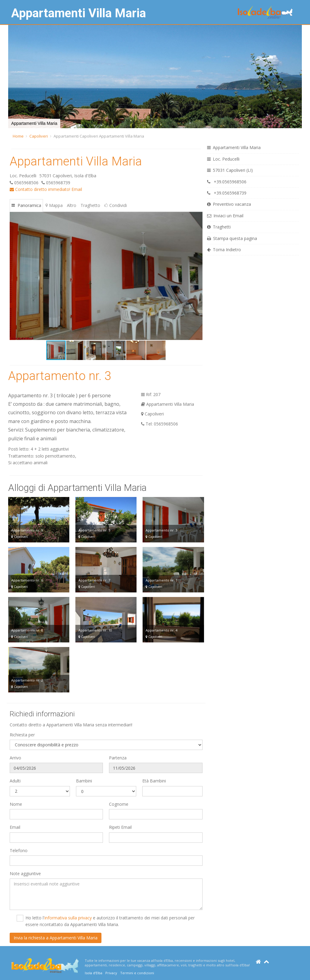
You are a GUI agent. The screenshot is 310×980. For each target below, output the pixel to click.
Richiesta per (22, 735)
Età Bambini (154, 781)
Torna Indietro (224, 250)
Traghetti (219, 227)
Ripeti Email (120, 827)
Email (77, 189)
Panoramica (26, 205)
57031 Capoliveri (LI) (230, 170)
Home (18, 136)
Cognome (119, 804)
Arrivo (15, 758)
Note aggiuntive (25, 873)
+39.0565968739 (227, 193)
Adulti (15, 781)
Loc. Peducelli (223, 159)
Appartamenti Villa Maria (79, 13)
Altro (72, 205)
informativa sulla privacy (68, 918)
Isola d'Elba (94, 973)
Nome (16, 804)
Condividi (116, 205)
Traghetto (90, 205)
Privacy (111, 973)
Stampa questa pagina (232, 238)
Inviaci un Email (225, 216)
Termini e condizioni (137, 973)
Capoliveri (39, 136)
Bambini (84, 781)
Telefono (19, 850)
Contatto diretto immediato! (40, 189)
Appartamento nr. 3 (60, 376)
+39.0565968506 (227, 182)
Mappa (54, 205)
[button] (14, 77)
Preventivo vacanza (229, 204)
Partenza (118, 758)
